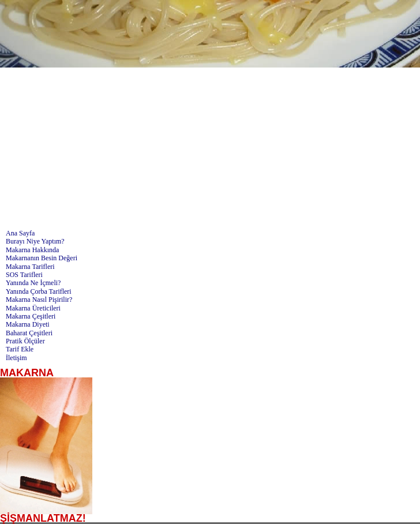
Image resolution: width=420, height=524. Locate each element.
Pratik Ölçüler (25, 341)
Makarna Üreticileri (33, 308)
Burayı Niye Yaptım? (35, 241)
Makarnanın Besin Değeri (42, 258)
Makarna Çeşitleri (31, 316)
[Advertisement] (210, 148)
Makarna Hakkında (32, 250)
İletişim (16, 358)
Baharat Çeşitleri (29, 333)
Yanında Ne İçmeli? (33, 283)
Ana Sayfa (20, 233)
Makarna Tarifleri (30, 267)
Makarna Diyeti (28, 324)
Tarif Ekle (20, 349)
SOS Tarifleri (24, 275)
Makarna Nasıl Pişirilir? (39, 300)
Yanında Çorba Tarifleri (39, 291)
